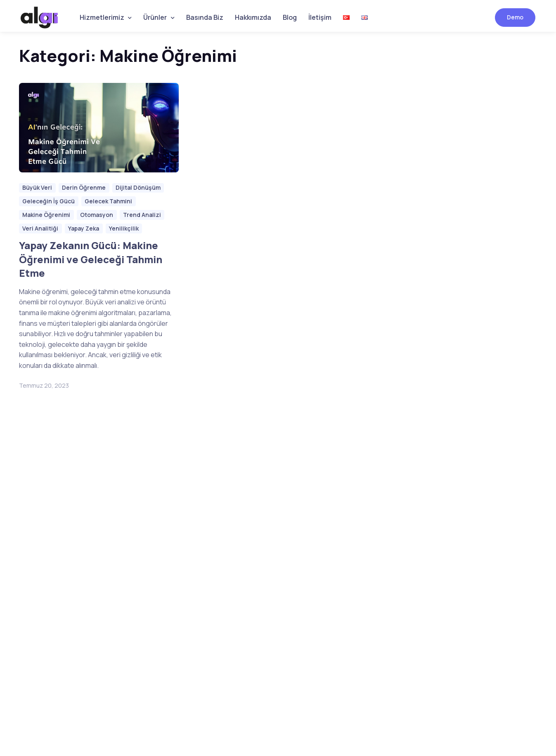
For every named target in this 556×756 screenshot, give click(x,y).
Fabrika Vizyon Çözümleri (306, 643)
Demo (515, 17)
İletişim (320, 17)
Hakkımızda (253, 17)
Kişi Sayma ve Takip (314, 565)
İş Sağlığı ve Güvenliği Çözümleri (317, 483)
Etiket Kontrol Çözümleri (321, 581)
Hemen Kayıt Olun (44, 548)
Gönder (162, 564)
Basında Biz (205, 17)
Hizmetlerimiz (102, 17)
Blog (290, 17)
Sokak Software (43, 722)
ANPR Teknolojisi (309, 550)
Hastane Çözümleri (314, 504)
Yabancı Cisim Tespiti (317, 597)
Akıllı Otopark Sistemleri (320, 535)
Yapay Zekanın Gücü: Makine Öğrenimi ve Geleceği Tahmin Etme (91, 259)
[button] (397, 483)
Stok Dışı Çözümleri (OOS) (313, 617)
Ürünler (155, 17)
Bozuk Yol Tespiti (310, 519)
